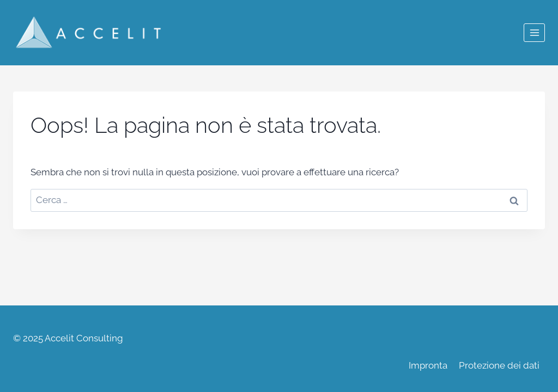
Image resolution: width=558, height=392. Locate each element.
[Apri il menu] (534, 32)
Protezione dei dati (499, 365)
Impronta (428, 365)
